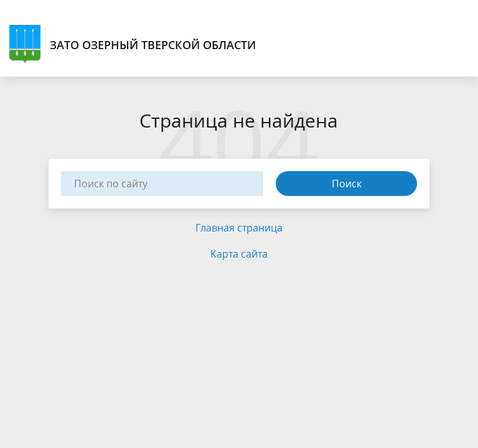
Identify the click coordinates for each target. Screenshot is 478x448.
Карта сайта (239, 254)
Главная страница (239, 228)
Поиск (347, 184)
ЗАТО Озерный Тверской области (133, 44)
